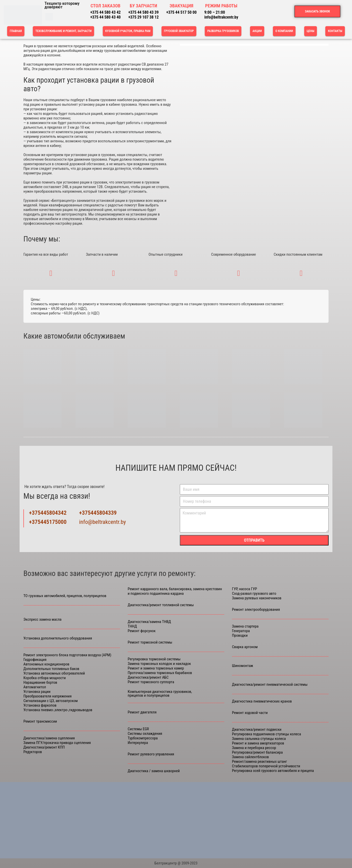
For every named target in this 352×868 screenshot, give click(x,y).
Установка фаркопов (40, 705)
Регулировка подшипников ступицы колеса (266, 734)
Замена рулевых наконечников (257, 598)
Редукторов (33, 752)
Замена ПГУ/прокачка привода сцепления (57, 743)
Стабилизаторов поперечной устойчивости (266, 766)
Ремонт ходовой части (250, 713)
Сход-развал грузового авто (254, 593)
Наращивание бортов (40, 682)
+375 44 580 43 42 (105, 12)
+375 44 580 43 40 (105, 17)
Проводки (240, 635)
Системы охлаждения (145, 734)
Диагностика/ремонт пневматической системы (270, 685)
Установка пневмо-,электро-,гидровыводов (58, 710)
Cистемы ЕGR (138, 729)
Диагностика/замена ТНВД (149, 622)
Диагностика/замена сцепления (49, 738)
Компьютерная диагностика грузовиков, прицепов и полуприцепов (160, 694)
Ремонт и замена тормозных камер (156, 668)
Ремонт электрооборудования (256, 610)
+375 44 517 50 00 (181, 12)
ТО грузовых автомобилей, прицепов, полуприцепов (65, 596)
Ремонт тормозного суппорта (151, 682)
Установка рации (37, 692)
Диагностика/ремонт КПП (44, 747)
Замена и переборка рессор (254, 748)
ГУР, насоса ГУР (245, 589)
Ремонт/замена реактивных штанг (259, 762)
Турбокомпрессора (143, 738)
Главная (16, 31)
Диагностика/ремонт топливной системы (161, 605)
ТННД (132, 626)
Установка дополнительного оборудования (58, 638)
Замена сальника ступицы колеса (259, 739)
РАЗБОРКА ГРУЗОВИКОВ (223, 31)
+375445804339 (98, 513)
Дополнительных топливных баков (51, 669)
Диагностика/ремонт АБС (148, 677)
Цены (311, 31)
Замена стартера (245, 626)
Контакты (335, 31)
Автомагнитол (35, 687)
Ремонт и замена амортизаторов (258, 743)
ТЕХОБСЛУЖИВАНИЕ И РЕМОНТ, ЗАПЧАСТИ (63, 31)
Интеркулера (138, 743)
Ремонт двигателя (142, 712)
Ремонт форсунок (142, 631)
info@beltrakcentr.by (221, 17)
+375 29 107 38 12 (143, 17)
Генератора (241, 631)
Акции (257, 31)
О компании (284, 31)
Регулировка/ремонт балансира (257, 752)
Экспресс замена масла (42, 620)
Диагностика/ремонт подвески (257, 729)
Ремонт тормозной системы (150, 642)
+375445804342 (48, 513)
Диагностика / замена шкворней (154, 771)
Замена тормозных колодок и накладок (159, 664)
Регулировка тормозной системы (154, 659)
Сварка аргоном (245, 647)
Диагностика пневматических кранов (262, 701)
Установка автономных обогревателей (54, 673)
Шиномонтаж (243, 666)
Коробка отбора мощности (45, 678)
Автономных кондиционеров (46, 664)
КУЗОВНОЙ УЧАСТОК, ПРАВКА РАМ (128, 31)
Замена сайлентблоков (250, 757)
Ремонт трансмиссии (40, 721)
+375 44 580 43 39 (143, 12)
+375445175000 (48, 522)
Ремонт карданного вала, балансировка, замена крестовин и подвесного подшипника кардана (175, 591)
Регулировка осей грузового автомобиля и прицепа (273, 771)
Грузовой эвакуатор (179, 31)
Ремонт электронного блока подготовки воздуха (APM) (67, 655)
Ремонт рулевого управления (151, 754)
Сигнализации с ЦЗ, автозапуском (51, 701)
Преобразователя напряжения (47, 696)
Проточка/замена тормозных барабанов (160, 673)
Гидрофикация (35, 660)
